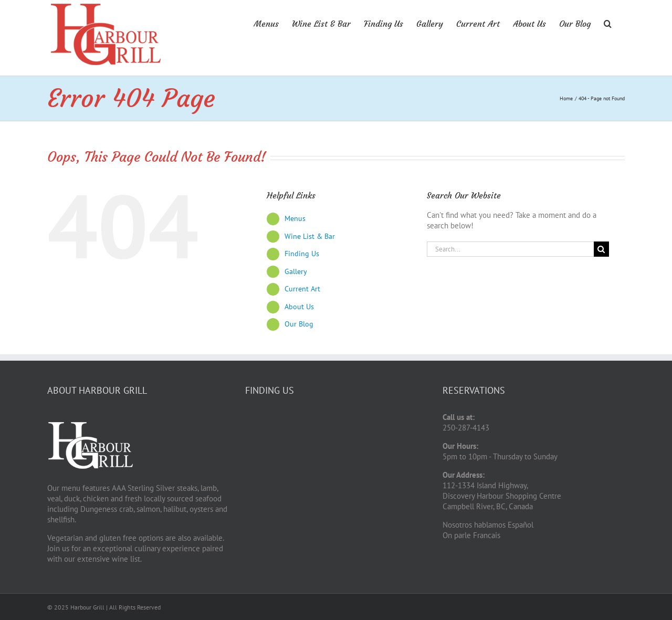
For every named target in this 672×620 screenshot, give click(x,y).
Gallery (296, 271)
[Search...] (510, 249)
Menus (295, 218)
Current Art (302, 289)
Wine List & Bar (310, 236)
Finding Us (302, 254)
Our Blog (299, 324)
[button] (608, 23)
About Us (299, 307)
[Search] (601, 249)
